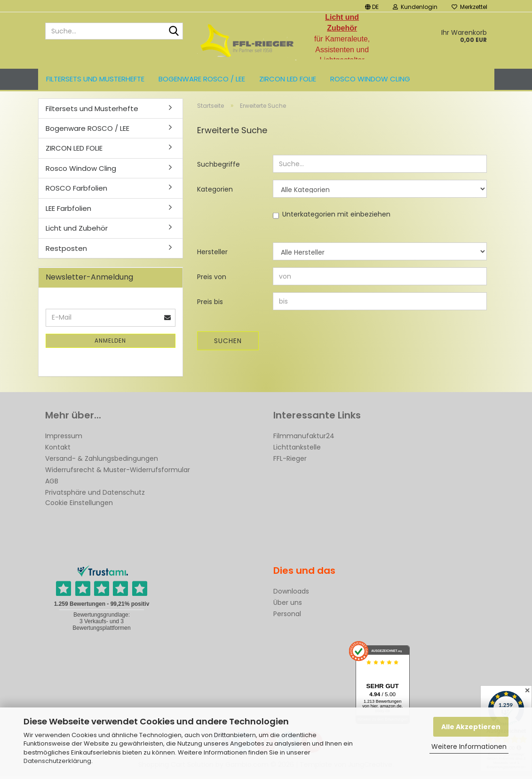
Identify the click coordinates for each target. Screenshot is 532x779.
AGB (52, 484)
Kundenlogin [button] (415, 7)
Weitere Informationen (469, 747)
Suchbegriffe (218, 168)
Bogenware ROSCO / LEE (202, 79)
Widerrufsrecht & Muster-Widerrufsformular (118, 473)
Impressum (64, 439)
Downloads (291, 594)
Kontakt (58, 450)
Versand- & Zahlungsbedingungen (102, 461)
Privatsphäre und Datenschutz (95, 495)
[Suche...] (174, 32)
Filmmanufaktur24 (304, 439)
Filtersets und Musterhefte (95, 79)
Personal (287, 617)
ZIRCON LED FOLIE (288, 79)
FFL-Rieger (290, 461)
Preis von (212, 280)
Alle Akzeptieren (471, 727)
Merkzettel (469, 7)
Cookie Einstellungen (79, 506)
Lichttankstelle (297, 450)
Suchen (228, 344)
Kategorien (215, 193)
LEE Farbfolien (68, 211)
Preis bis (210, 305)
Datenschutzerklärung (57, 761)
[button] (372, 6)
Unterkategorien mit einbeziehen (336, 217)
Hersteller (212, 255)
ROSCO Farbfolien (76, 191)
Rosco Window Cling (370, 79)
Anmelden (110, 343)
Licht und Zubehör (77, 231)
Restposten (66, 251)
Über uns (288, 605)
